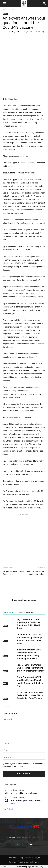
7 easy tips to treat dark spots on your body (35, 573)
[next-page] (8, 705)
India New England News (13, 32)
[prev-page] (4, 705)
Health (12, 10)
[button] (4, 3)
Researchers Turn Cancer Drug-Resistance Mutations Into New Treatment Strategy (31, 668)
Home (5, 10)
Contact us (29, 858)
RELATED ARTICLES (9, 612)
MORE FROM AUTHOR (27, 612)
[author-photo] (24, 596)
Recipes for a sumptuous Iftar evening (13, 573)
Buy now (38, 858)
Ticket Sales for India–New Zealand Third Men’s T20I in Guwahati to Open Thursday (30, 695)
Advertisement (12, 858)
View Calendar (8, 809)
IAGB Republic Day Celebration (24, 793)
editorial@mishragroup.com (29, 837)
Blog (21, 858)
